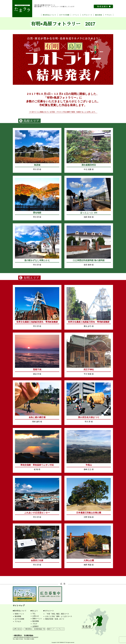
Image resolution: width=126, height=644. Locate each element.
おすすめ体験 (64, 15)
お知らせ (36, 616)
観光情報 (99, 15)
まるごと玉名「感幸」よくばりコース (59, 616)
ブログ (35, 624)
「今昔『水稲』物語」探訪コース (57, 614)
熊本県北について (50, 15)
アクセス (108, 15)
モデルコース (87, 15)
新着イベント (37, 619)
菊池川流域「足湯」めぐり (55, 619)
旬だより (35, 611)
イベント (76, 15)
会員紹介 (36, 626)
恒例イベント (19, 614)
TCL (34, 614)
